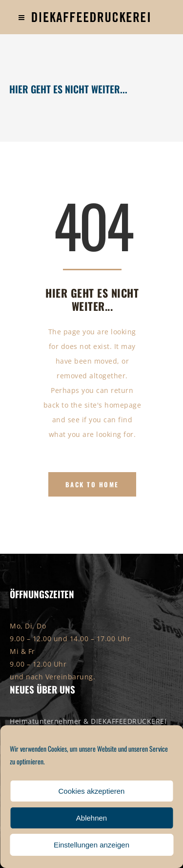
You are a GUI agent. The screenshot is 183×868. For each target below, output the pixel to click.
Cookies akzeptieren (92, 791)
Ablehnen (91, 818)
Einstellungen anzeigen (91, 845)
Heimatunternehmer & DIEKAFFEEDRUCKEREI (88, 721)
